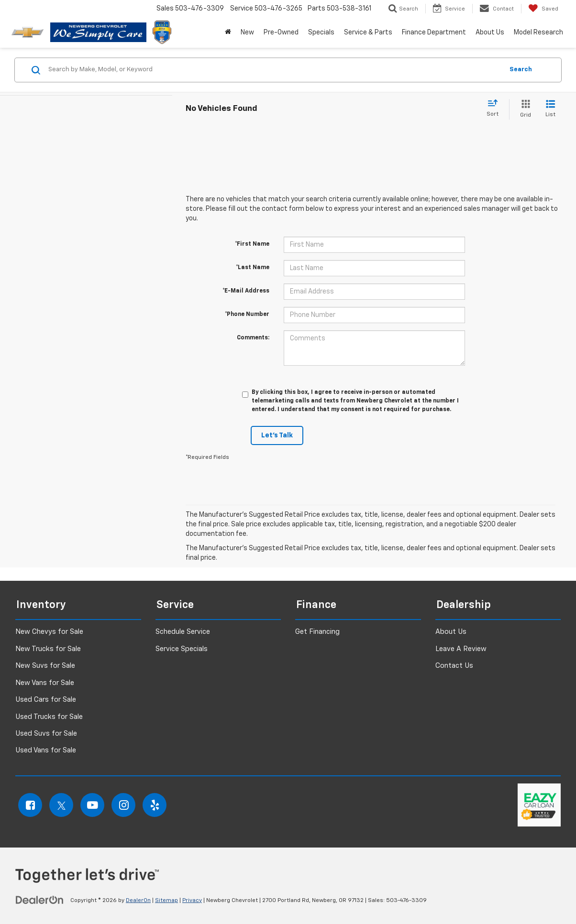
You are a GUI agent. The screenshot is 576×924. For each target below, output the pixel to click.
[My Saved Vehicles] (543, 9)
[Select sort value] (495, 109)
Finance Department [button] (434, 33)
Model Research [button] (538, 33)
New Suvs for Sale (45, 666)
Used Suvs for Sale (46, 734)
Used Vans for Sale (46, 750)
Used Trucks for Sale (49, 717)
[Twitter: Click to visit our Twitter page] (61, 805)
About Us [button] (490, 33)
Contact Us (454, 666)
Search (521, 70)
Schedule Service (183, 632)
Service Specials (182, 649)
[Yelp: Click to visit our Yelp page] (155, 805)
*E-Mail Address (246, 291)
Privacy (192, 901)
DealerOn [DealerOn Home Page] (138, 901)
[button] (228, 33)
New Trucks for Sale (48, 649)
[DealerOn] (40, 900)
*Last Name (253, 268)
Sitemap (166, 901)
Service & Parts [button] (368, 33)
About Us (451, 632)
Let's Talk (277, 435)
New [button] (247, 33)
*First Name (252, 244)
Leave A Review (461, 649)
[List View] (550, 109)
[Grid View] (524, 109)
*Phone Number (247, 315)
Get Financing (317, 632)
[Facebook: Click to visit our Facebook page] (30, 805)
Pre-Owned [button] (281, 33)
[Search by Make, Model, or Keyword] (274, 70)
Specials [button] (321, 33)
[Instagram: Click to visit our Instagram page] (123, 805)
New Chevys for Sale (49, 632)
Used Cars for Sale (46, 700)
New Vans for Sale (45, 683)
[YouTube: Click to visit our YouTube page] (92, 805)
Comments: (253, 338)
